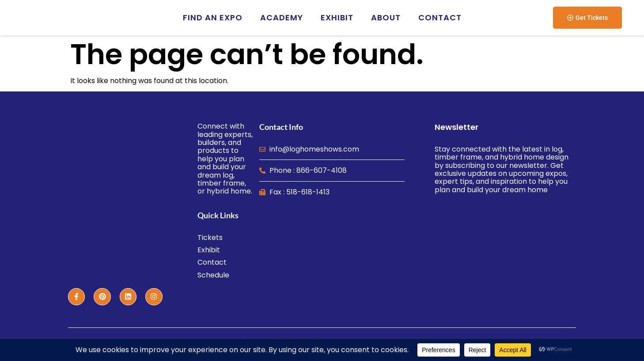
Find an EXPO (213, 17)
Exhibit (337, 17)
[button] (587, 18)
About (386, 17)
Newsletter (456, 127)
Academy (282, 17)
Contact (440, 17)
